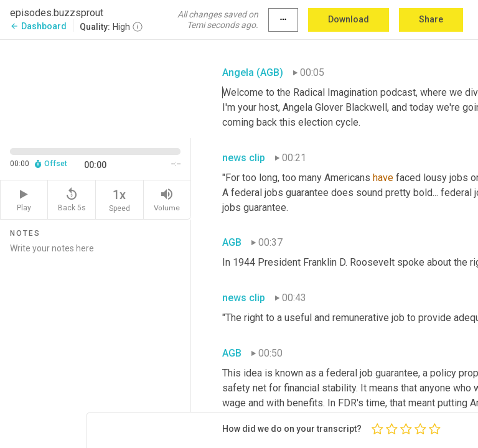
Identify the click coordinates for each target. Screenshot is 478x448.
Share (431, 19)
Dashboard (38, 26)
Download (349, 19)
